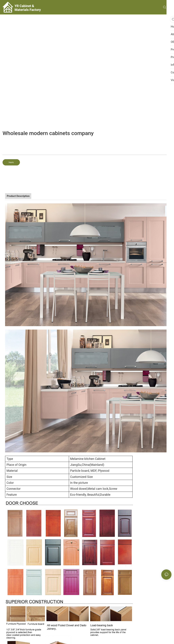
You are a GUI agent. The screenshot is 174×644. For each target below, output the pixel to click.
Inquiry (11, 162)
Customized (78, 477)
